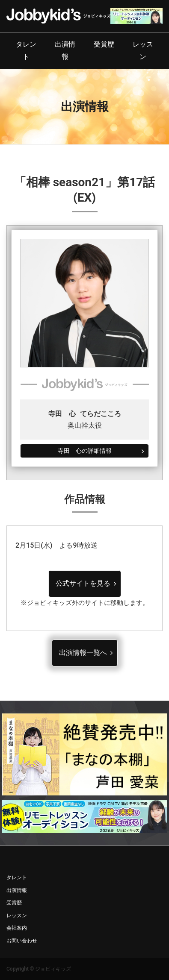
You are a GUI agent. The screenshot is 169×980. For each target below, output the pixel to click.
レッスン (143, 50)
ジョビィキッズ (53, 969)
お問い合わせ (22, 941)
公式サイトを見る (83, 583)
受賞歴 (104, 44)
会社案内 (17, 928)
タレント (26, 50)
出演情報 (65, 50)
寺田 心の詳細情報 (85, 451)
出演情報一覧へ (83, 653)
